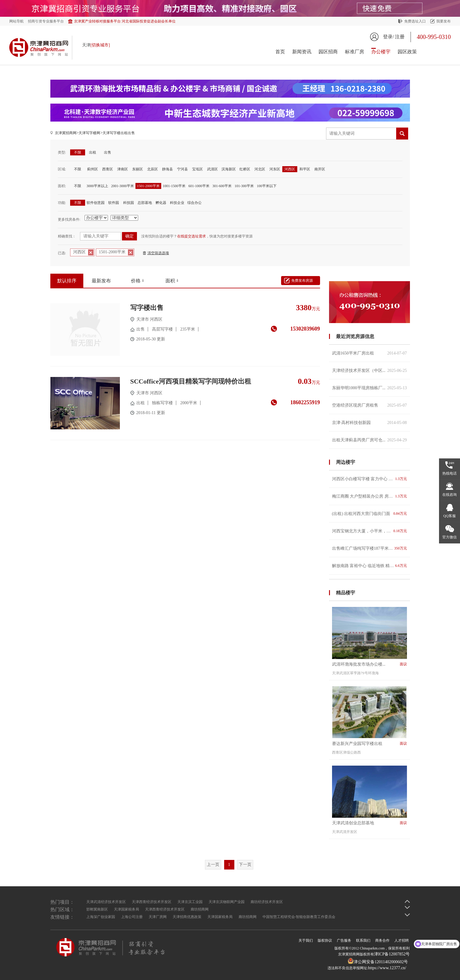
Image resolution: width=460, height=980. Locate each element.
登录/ (388, 37)
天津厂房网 (158, 917)
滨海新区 (229, 169)
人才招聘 (402, 940)
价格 (136, 281)
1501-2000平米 (148, 186)
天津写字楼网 (89, 133)
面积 (170, 281)
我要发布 (444, 21)
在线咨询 (450, 495)
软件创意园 (96, 203)
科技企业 (177, 203)
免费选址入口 (415, 21)
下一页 (245, 865)
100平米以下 (267, 186)
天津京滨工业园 (190, 902)
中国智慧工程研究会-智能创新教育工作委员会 (299, 917)
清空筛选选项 (158, 253)
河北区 (260, 169)
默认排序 (67, 281)
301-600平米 (222, 186)
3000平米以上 (97, 186)
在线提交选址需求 (191, 236)
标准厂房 (355, 52)
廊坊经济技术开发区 (267, 902)
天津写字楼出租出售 (119, 133)
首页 (280, 52)
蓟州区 (93, 169)
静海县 (168, 169)
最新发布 (101, 281)
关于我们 (306, 940)
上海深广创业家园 (101, 917)
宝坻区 (197, 169)
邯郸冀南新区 (97, 909)
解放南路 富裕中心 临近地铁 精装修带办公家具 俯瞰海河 (369, 566)
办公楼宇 (381, 52)
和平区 (305, 169)
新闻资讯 (302, 52)
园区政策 (407, 52)
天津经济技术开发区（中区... (369, 371)
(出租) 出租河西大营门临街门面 (369, 514)
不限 (78, 152)
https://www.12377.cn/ (387, 968)
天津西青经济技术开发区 (152, 902)
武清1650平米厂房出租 (369, 353)
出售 (108, 152)
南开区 (320, 169)
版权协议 (325, 940)
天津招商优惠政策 (187, 917)
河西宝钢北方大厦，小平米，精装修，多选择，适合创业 (369, 531)
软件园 (114, 203)
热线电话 (450, 473)
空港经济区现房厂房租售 (369, 405)
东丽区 (138, 169)
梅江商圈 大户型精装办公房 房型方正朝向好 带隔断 (369, 496)
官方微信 (450, 537)
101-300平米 (244, 186)
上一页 (213, 865)
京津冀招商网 (66, 133)
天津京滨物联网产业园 (227, 902)
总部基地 (145, 203)
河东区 (275, 169)
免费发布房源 (302, 281)
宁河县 (183, 169)
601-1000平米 (199, 186)
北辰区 (153, 169)
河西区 (290, 169)
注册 (400, 37)
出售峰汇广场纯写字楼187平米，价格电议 (369, 548)
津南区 (123, 169)
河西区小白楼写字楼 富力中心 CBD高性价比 (369, 479)
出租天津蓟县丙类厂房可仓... (369, 440)
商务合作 (382, 940)
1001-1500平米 (174, 186)
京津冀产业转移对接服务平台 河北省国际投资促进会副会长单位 (125, 21)
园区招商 (328, 52)
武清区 (212, 169)
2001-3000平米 (123, 186)
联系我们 (363, 940)
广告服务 (344, 940)
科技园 (129, 203)
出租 (93, 152)
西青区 (108, 169)
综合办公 (194, 203)
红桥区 (245, 169)
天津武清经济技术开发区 (106, 902)
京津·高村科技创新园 (369, 423)
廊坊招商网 (200, 909)
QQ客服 (449, 516)
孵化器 (161, 203)
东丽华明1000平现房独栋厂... (369, 388)
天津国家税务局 (126, 909)
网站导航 (16, 21)
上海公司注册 (132, 917)
